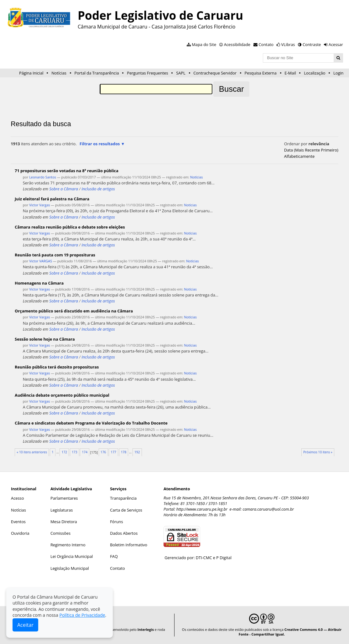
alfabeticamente (299, 156)
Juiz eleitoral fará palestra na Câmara (52, 199)
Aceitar (25, 625)
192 (137, 452)
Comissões (60, 533)
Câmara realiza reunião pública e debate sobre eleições (70, 227)
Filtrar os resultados (100, 144)
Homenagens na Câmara (39, 283)
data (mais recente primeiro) (311, 150)
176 (103, 452)
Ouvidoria (20, 533)
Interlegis (146, 629)
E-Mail (290, 73)
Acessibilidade (237, 44)
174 (85, 452)
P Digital (224, 558)
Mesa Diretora (64, 522)
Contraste (312, 44)
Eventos (18, 522)
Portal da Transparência (96, 73)
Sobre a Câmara (64, 189)
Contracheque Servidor (215, 73)
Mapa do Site (204, 44)
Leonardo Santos (43, 177)
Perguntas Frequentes (147, 73)
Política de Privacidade (82, 615)
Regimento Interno (68, 545)
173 (75, 452)
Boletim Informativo (129, 545)
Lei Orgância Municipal (72, 556)
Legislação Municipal (70, 568)
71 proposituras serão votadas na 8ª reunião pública (67, 171)
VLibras (288, 44)
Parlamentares (64, 498)
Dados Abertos (124, 533)
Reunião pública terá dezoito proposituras (57, 367)
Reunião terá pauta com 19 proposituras (55, 255)
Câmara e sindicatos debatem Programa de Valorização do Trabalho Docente (91, 423)
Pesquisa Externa (261, 73)
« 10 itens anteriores (32, 452)
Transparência (123, 498)
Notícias (59, 73)
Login (338, 73)
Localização (315, 73)
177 (113, 452)
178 (124, 452)
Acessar (336, 44)
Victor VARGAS (41, 261)
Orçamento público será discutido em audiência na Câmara (74, 311)
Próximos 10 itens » (318, 452)
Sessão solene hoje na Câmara (45, 339)
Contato (266, 44)
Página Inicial (31, 73)
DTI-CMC (204, 558)
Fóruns (116, 522)
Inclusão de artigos (98, 189)
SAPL (181, 73)
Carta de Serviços (126, 510)
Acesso (17, 498)
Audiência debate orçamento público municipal (62, 395)
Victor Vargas (39, 205)
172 (65, 452)
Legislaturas (62, 510)
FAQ (114, 556)
